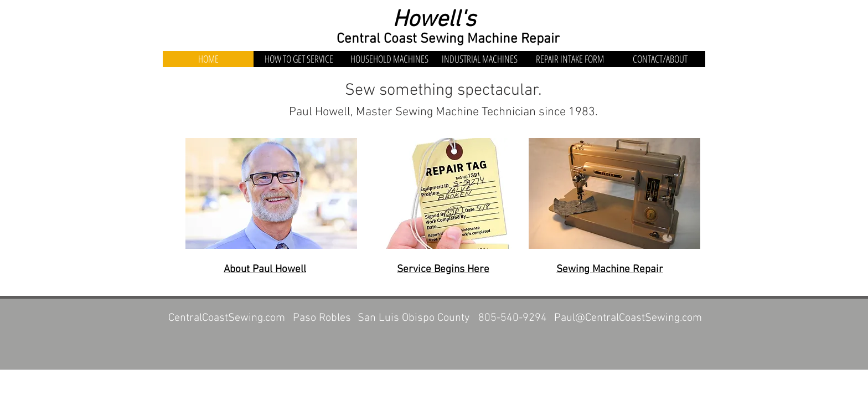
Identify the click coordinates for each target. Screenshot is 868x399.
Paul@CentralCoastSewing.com (628, 318)
